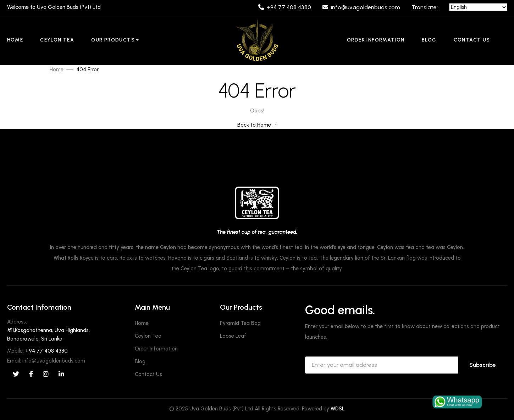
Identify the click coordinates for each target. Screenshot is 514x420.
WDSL (338, 409)
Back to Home (257, 125)
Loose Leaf (233, 336)
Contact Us (472, 40)
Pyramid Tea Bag (240, 323)
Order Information (376, 40)
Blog (429, 40)
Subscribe (483, 365)
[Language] (478, 7)
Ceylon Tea (57, 40)
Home (15, 40)
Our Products (113, 40)
